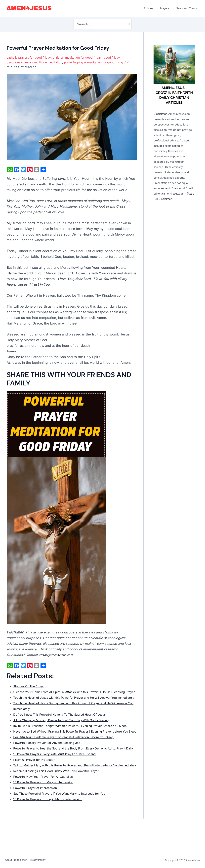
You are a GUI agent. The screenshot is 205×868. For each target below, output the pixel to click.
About (8, 860)
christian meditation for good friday (86, 57)
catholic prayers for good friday (31, 57)
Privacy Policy (43, 860)
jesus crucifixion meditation (49, 62)
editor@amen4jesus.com (59, 655)
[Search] (129, 24)
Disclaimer (23, 860)
